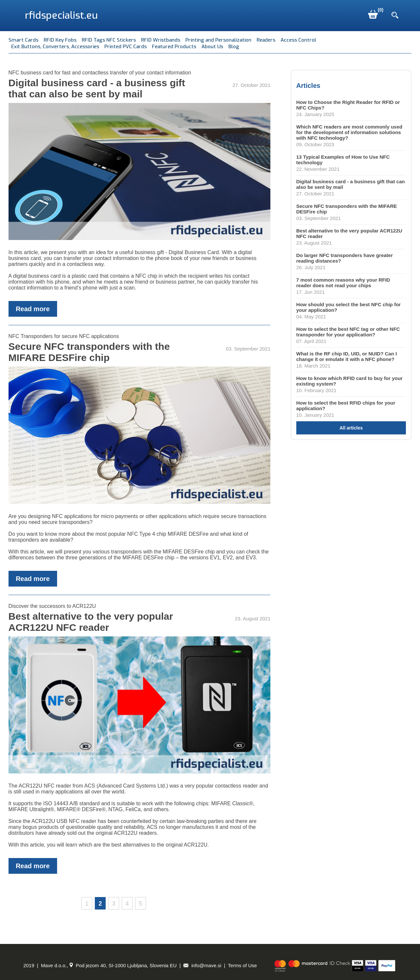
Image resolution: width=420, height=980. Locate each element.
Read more (33, 309)
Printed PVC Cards (126, 47)
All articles (351, 428)
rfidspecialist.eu (61, 15)
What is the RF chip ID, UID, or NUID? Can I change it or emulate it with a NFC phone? (347, 356)
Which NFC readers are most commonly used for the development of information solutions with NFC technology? (349, 132)
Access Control (298, 40)
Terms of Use (242, 965)
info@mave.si (202, 965)
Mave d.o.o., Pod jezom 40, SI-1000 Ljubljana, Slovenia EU (109, 965)
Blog (234, 47)
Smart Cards (23, 40)
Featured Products (174, 47)
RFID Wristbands (161, 40)
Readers (266, 40)
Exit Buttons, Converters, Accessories (55, 47)
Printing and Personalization (218, 40)
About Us (212, 47)
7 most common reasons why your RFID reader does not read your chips (343, 283)
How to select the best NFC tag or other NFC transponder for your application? (348, 332)
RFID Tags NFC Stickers (109, 40)
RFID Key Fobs (60, 40)
